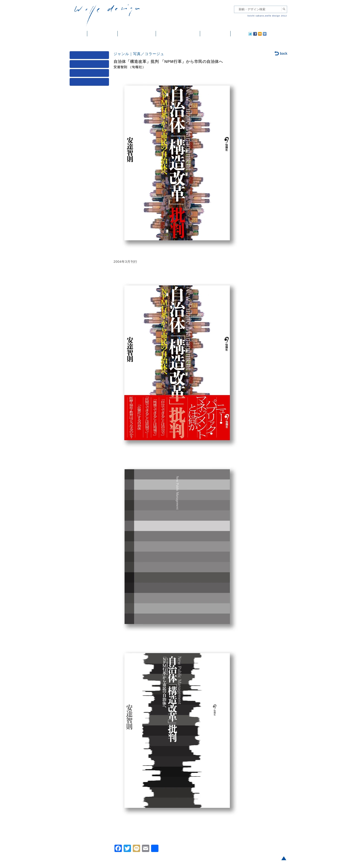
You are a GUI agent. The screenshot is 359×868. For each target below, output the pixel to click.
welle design (107, 15)
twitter (236, 34)
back (281, 54)
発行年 (90, 83)
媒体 (90, 56)
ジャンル (90, 65)
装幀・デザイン (102, 34)
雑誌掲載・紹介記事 (137, 34)
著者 (90, 74)
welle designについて (178, 34)
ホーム (78, 34)
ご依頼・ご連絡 (215, 34)
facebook (242, 34)
